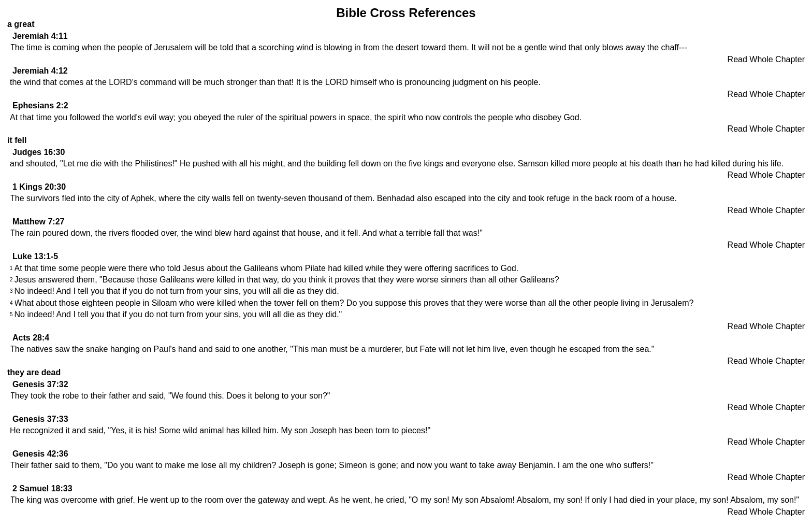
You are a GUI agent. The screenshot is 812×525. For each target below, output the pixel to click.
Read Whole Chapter (766, 59)
